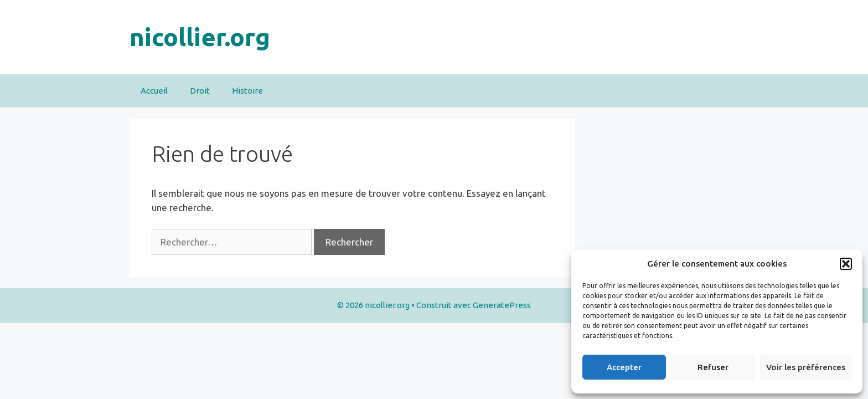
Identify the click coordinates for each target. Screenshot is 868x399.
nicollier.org (200, 37)
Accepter (624, 367)
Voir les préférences (806, 367)
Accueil (154, 91)
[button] (846, 264)
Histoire (247, 91)
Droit (200, 91)
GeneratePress (502, 305)
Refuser (713, 367)
